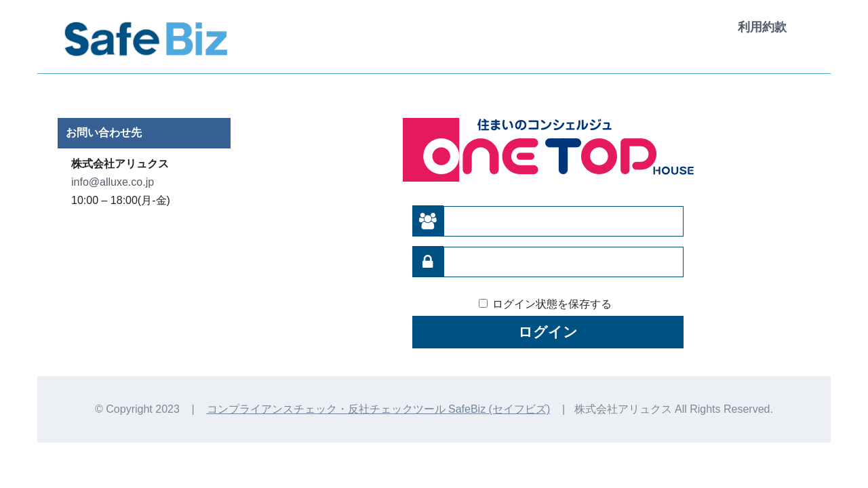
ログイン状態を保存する (552, 304)
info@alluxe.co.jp (113, 182)
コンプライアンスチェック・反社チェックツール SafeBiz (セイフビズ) (379, 409)
